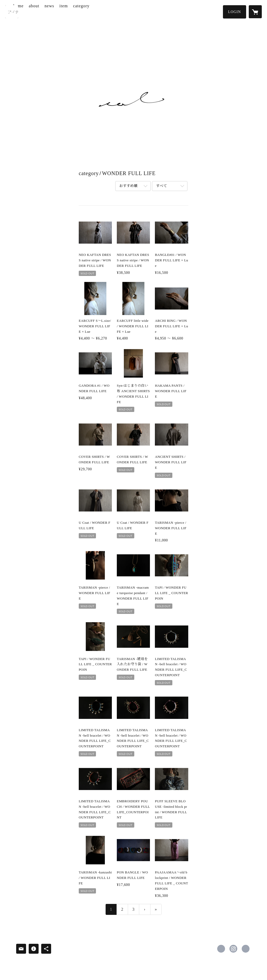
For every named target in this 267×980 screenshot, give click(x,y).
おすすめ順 (128, 186)
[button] (235, 12)
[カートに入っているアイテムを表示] (255, 12)
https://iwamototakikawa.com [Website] (246, 949)
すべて (161, 186)
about (55, 11)
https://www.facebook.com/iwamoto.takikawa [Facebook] (221, 949)
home (39, 11)
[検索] (12, 12)
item (84, 11)
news (70, 11)
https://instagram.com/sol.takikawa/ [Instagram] (233, 949)
